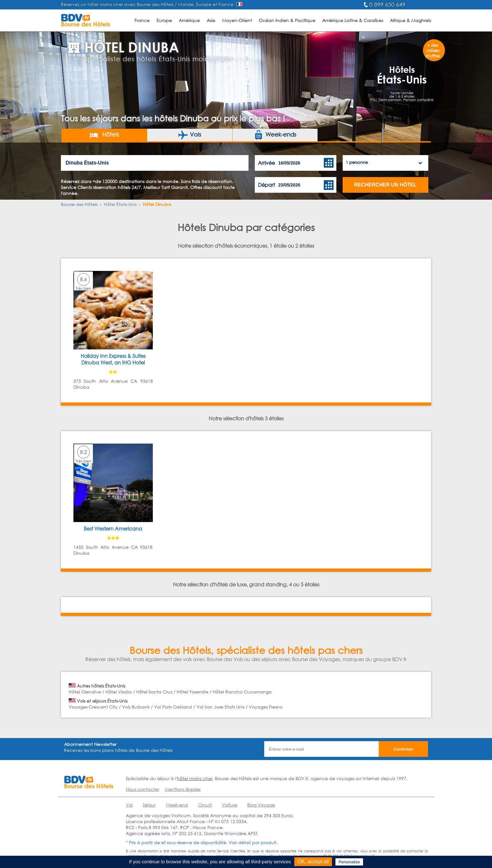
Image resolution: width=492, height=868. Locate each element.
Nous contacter (142, 789)
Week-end (177, 805)
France (142, 20)
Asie (211, 20)
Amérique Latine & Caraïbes (353, 20)
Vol (129, 805)
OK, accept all (313, 862)
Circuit (205, 805)
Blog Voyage (261, 805)
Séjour (149, 805)
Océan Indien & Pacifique (287, 20)
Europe (164, 20)
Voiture (230, 805)
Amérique (189, 20)
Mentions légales (183, 789)
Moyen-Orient (237, 20)
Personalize (349, 862)
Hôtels (104, 135)
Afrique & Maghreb (411, 20)
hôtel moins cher (195, 778)
